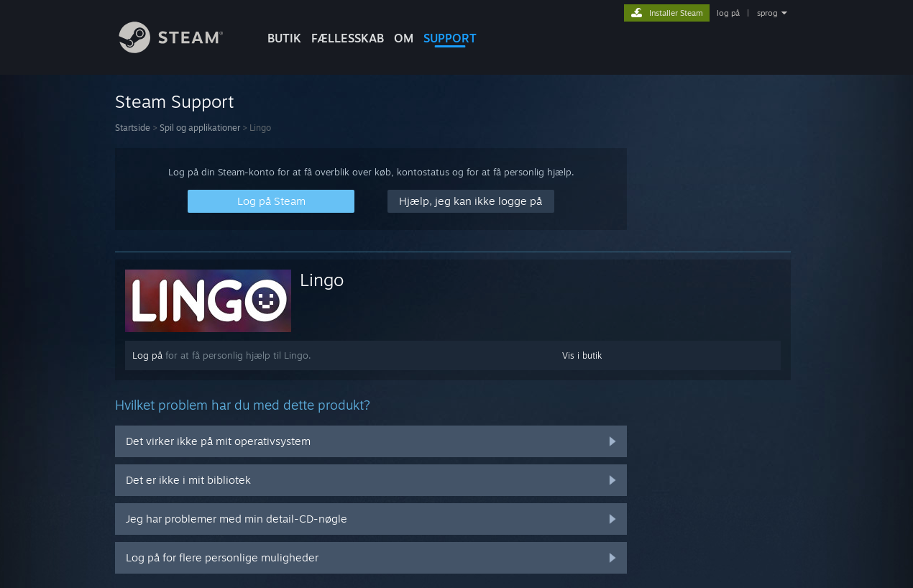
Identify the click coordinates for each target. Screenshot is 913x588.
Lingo (322, 280)
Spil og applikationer (200, 128)
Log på (147, 355)
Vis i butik (582, 355)
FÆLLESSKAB (348, 38)
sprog (767, 13)
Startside (133, 128)
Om (404, 38)
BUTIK (284, 38)
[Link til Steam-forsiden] (182, 49)
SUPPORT (450, 38)
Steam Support (175, 101)
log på (728, 13)
